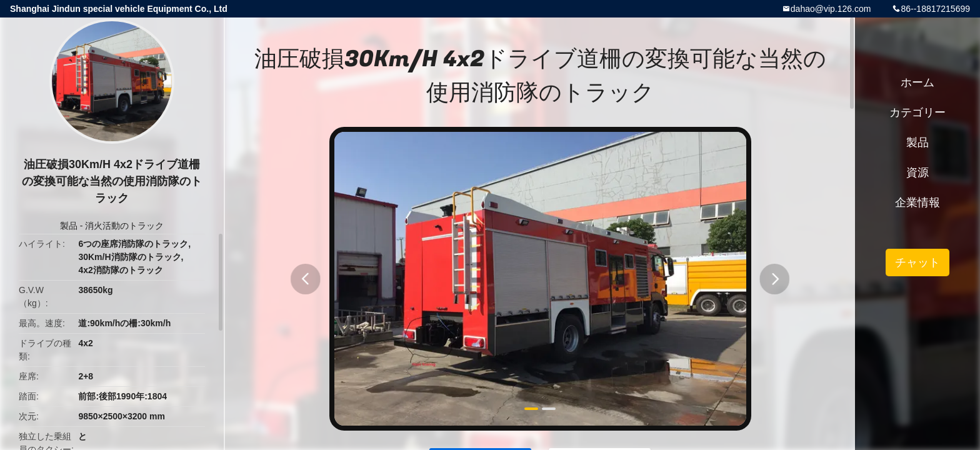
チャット (917, 262)
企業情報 (917, 202)
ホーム (917, 82)
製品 (69, 226)
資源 (917, 172)
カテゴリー (917, 112)
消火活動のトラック (124, 226)
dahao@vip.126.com (831, 9)
